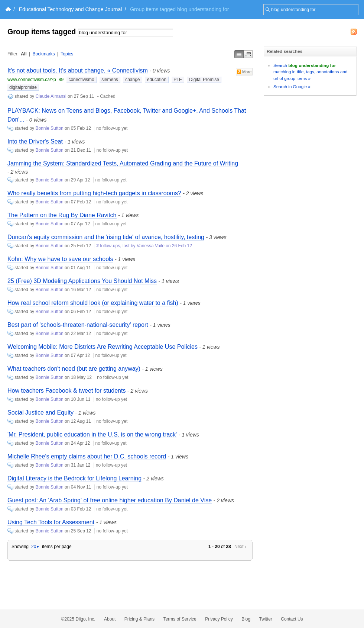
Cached (108, 96)
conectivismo (81, 80)
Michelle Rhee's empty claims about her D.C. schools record (87, 456)
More (244, 72)
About (110, 619)
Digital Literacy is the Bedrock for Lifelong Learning (74, 478)
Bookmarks (43, 54)
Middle (248, 54)
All (24, 54)
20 (35, 547)
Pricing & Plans (139, 619)
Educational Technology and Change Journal (71, 9)
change (132, 80)
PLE (178, 80)
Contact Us (292, 619)
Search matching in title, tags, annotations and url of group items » (310, 72)
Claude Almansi (51, 96)
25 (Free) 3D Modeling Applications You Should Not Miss (82, 281)
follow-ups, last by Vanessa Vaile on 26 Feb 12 (144, 246)
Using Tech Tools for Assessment (51, 522)
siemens (110, 80)
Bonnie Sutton (49, 128)
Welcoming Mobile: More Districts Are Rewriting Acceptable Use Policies (103, 347)
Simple (239, 54)
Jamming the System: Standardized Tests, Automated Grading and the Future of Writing (123, 163)
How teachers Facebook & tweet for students (66, 391)
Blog (246, 619)
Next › (240, 547)
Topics (67, 54)
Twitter (266, 619)
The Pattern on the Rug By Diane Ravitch (62, 215)
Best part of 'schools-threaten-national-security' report (78, 325)
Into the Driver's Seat (35, 141)
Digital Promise (204, 80)
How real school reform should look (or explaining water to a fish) (93, 303)
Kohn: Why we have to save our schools (60, 259)
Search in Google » (292, 86)
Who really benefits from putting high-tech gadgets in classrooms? (94, 193)
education (157, 80)
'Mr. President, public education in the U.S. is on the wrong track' (92, 434)
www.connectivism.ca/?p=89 (35, 80)
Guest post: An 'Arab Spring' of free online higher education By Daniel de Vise (110, 500)
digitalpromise (23, 87)
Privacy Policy (219, 619)
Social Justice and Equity (40, 413)
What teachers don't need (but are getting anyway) (74, 369)
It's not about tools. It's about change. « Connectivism (78, 70)
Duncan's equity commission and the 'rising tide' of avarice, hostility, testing (106, 237)
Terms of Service (180, 619)
